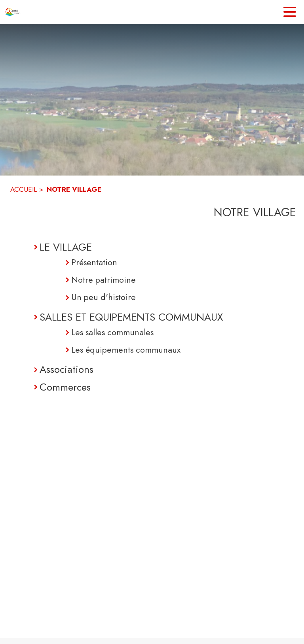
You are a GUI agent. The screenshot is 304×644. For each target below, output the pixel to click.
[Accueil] (13, 12)
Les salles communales (112, 332)
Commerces (65, 387)
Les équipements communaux (126, 350)
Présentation (94, 262)
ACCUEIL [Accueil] (24, 189)
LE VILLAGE (66, 247)
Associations (66, 369)
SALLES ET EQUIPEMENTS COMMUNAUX (131, 317)
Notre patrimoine (104, 280)
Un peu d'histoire (104, 297)
